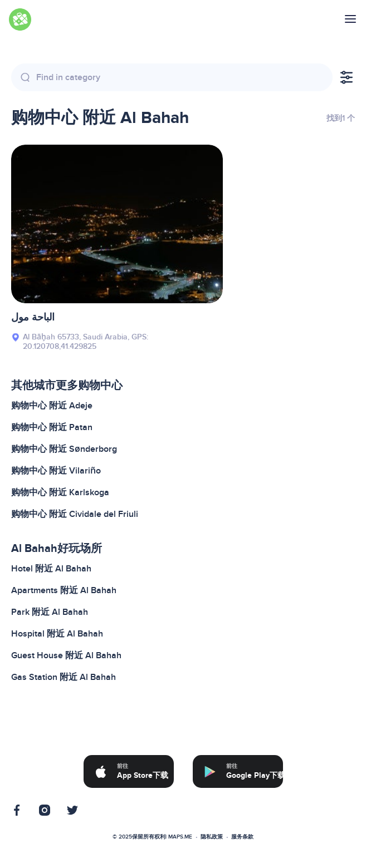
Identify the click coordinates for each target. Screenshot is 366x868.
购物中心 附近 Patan (52, 427)
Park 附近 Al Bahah (50, 612)
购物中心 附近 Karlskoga (60, 492)
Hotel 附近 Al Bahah (51, 569)
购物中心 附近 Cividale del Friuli (75, 514)
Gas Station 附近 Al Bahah (64, 677)
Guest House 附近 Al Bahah (66, 655)
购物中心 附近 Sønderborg (64, 449)
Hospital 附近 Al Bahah (57, 634)
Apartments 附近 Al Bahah (64, 590)
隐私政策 (212, 837)
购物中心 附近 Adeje (52, 406)
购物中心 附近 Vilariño (56, 471)
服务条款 (242, 837)
